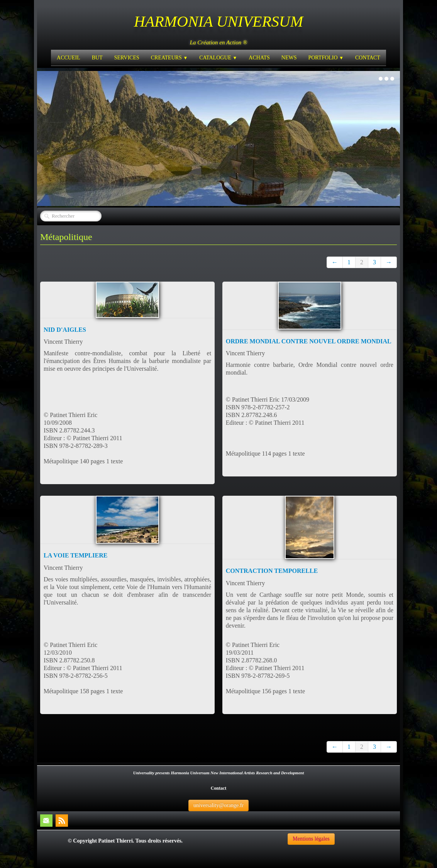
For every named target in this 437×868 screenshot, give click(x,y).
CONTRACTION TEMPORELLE (272, 571)
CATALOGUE (218, 58)
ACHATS (259, 58)
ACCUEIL (69, 58)
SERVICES (127, 58)
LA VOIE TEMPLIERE (75, 555)
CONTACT (368, 58)
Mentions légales (311, 839)
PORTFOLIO (326, 58)
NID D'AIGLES (65, 330)
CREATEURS (169, 58)
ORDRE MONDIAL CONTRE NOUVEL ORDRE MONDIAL (309, 341)
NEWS (289, 58)
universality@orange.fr (218, 805)
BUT (97, 58)
